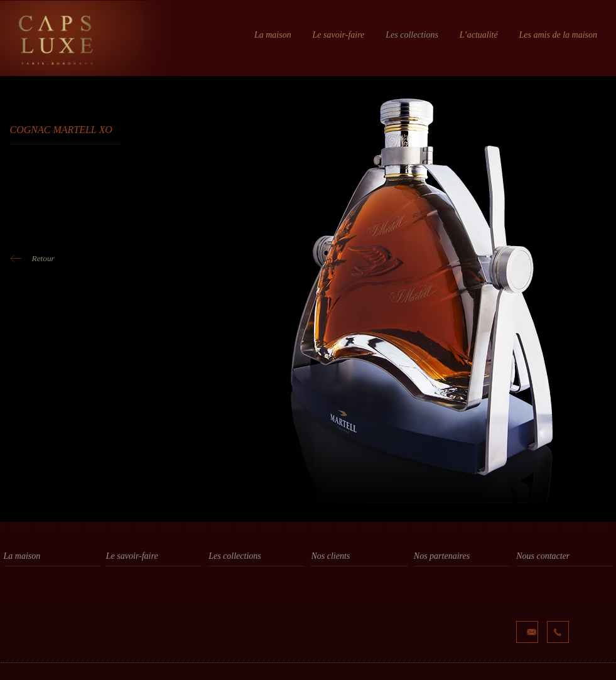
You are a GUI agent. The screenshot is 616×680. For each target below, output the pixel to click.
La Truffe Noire (440, 602)
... (314, 650)
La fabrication (131, 602)
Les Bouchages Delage (454, 590)
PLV (113, 614)
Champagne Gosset (347, 602)
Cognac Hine (334, 614)
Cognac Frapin (337, 590)
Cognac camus (338, 578)
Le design (123, 590)
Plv (213, 590)
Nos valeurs (25, 590)
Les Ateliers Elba (444, 578)
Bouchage (226, 578)
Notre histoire (29, 578)
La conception (131, 578)
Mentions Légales (100, 675)
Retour (43, 258)
